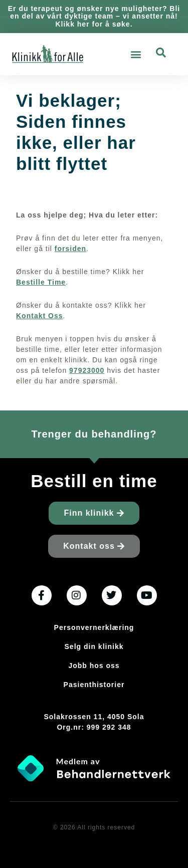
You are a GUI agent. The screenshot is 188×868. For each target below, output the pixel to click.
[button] (136, 54)
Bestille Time (41, 282)
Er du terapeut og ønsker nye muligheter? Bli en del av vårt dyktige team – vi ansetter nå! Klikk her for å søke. (94, 16)
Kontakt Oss (39, 316)
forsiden (70, 249)
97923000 (87, 370)
